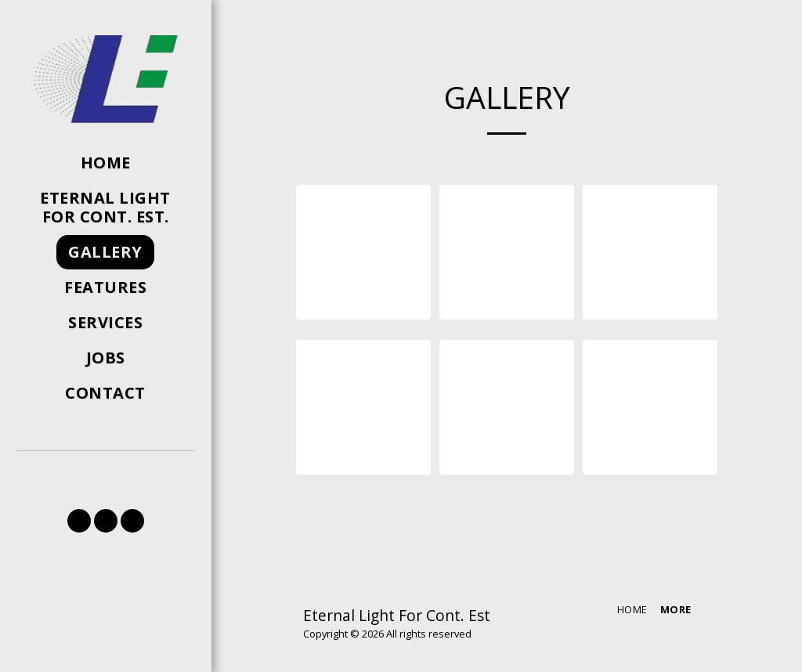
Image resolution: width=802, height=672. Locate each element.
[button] (79, 521)
